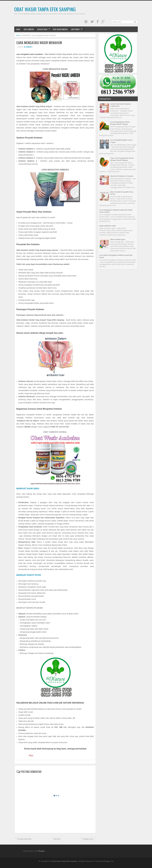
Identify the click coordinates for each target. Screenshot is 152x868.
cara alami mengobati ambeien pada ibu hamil (116, 256)
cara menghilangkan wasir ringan (121, 141)
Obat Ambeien (29, 29)
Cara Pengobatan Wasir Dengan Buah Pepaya (120, 123)
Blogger (42, 851)
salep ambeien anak (107, 226)
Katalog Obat (42, 29)
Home (18, 29)
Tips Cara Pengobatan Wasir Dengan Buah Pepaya (122, 159)
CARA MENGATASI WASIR (55, 69)
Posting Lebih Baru (24, 839)
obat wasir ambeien (60, 29)
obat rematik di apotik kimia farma (122, 193)
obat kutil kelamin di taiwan (122, 176)
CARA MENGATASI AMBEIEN (55, 170)
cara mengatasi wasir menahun (39, 43)
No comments (28, 47)
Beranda (57, 839)
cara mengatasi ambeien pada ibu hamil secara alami (116, 211)
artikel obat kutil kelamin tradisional (121, 105)
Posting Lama (88, 839)
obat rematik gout (118, 239)
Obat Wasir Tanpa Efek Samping (45, 9)
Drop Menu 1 (76, 29)
